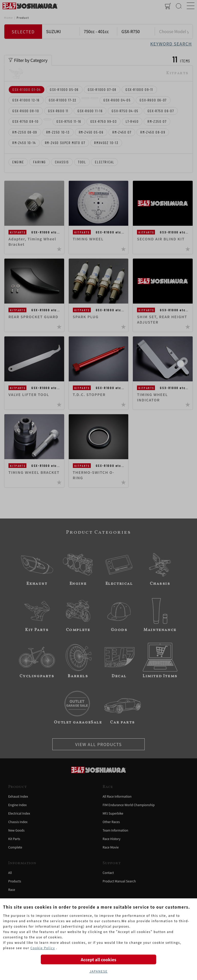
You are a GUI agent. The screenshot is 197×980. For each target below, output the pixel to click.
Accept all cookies (98, 959)
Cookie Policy (43, 948)
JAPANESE (99, 971)
